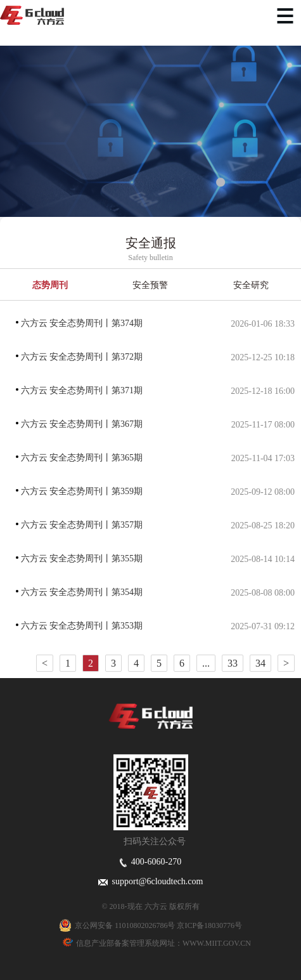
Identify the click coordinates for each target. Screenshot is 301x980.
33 (233, 663)
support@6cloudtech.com (151, 881)
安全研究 (251, 285)
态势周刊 (50, 285)
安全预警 (150, 285)
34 (260, 663)
